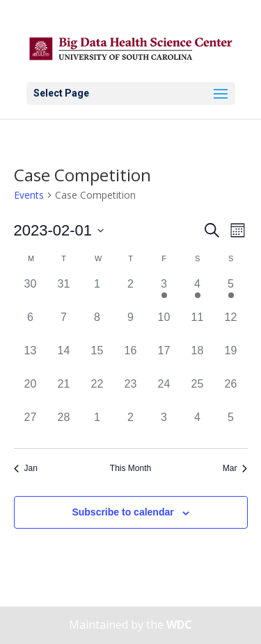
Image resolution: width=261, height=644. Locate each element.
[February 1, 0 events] (97, 292)
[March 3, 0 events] (164, 426)
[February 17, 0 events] (164, 359)
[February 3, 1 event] (164, 292)
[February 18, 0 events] (198, 359)
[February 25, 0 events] (198, 393)
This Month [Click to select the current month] (130, 468)
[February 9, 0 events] (131, 326)
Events (29, 195)
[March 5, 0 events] (231, 426)
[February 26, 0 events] (231, 393)
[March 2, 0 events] (131, 426)
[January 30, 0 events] (31, 292)
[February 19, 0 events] (231, 359)
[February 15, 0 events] (97, 359)
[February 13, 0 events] (31, 359)
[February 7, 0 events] (64, 326)
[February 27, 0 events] (31, 426)
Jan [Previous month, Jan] (26, 468)
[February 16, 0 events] (131, 359)
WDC (179, 625)
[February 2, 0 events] (131, 292)
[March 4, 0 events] (198, 426)
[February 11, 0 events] (198, 326)
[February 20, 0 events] (31, 393)
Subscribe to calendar (122, 512)
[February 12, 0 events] (231, 326)
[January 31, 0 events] (64, 292)
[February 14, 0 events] (64, 359)
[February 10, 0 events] (164, 326)
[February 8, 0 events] (97, 326)
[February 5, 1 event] (231, 292)
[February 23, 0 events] (131, 393)
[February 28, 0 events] (64, 426)
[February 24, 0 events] (164, 393)
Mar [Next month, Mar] (235, 468)
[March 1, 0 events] (97, 426)
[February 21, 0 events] (64, 393)
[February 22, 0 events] (97, 393)
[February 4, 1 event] (198, 292)
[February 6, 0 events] (31, 326)
